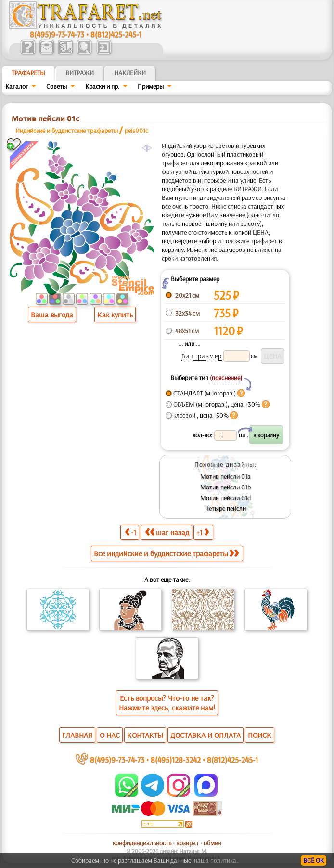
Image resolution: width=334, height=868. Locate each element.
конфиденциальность (142, 843)
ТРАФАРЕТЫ (28, 73)
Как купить (115, 315)
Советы (57, 86)
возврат (187, 843)
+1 (203, 532)
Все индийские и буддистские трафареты (166, 553)
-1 (130, 532)
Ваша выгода (52, 315)
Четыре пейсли (225, 508)
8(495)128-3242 (176, 759)
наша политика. (216, 860)
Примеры (151, 86)
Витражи (80, 73)
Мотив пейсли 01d (225, 498)
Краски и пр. (102, 86)
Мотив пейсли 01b (225, 487)
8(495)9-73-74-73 (57, 34)
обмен (212, 843)
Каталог (17, 86)
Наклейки (130, 73)
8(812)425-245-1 (116, 34)
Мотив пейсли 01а (225, 476)
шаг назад (167, 532)
